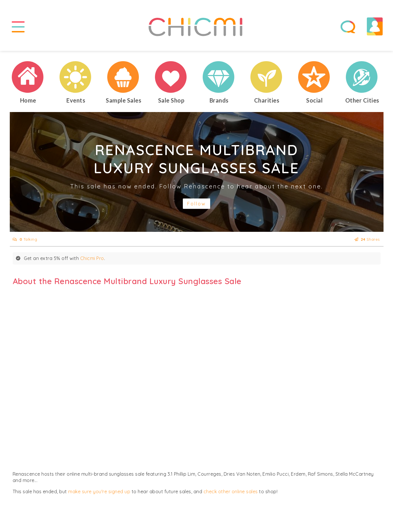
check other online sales (231, 491)
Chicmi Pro (92, 258)
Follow (196, 204)
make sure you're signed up (99, 491)
